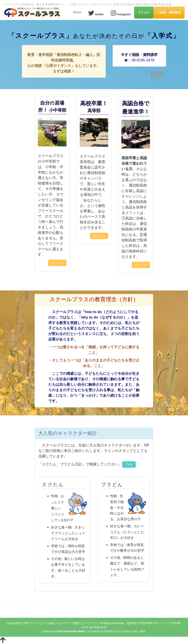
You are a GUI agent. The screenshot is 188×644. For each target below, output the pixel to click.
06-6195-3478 (143, 60)
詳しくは (57, 263)
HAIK (142, 631)
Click (129, 465)
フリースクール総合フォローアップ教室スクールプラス (64, 623)
